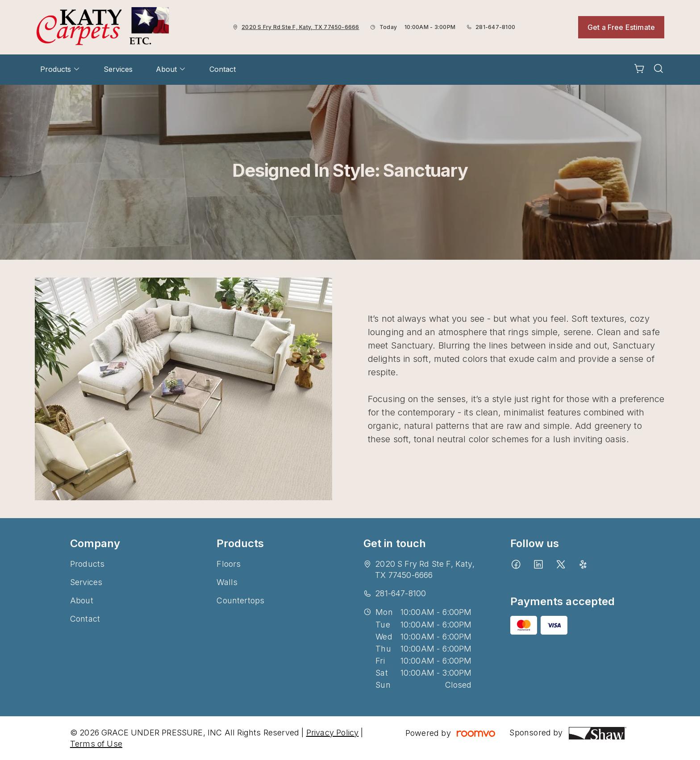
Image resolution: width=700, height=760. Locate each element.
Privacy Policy (333, 733)
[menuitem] (60, 70)
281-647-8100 (495, 27)
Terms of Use (96, 744)
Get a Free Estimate (621, 27)
